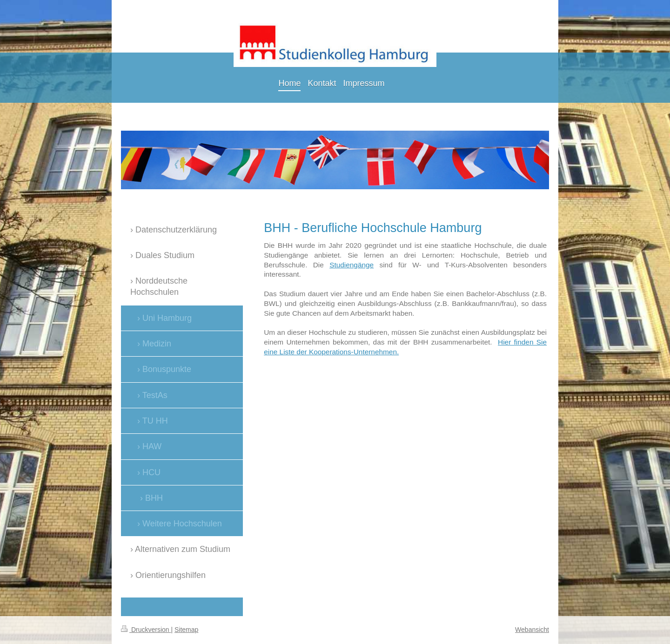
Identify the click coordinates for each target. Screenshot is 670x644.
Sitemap (186, 630)
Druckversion (146, 630)
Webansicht (532, 630)
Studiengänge (352, 265)
